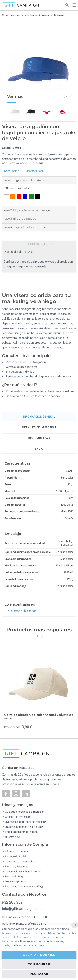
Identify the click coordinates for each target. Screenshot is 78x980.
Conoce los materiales (18, 817)
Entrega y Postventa (17, 866)
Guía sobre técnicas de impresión (25, 812)
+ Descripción (11, 171)
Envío (39, 449)
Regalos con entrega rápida (21, 832)
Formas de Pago (15, 877)
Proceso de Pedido (16, 856)
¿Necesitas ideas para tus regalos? (25, 822)
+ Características (33, 171)
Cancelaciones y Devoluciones (23, 871)
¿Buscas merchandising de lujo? (24, 827)
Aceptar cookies (39, 955)
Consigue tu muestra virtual (21, 861)
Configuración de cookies (34, 937)
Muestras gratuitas (16, 882)
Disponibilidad (39, 438)
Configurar (39, 964)
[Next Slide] (70, 96)
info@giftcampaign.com (22, 908)
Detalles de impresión (39, 427)
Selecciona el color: (17, 188)
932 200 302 (12, 902)
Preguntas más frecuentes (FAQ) (24, 887)
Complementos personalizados (20, 15)
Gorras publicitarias (52, 15)
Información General (39, 417)
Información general (17, 851)
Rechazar (39, 974)
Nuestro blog (13, 837)
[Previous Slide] (66, 96)
